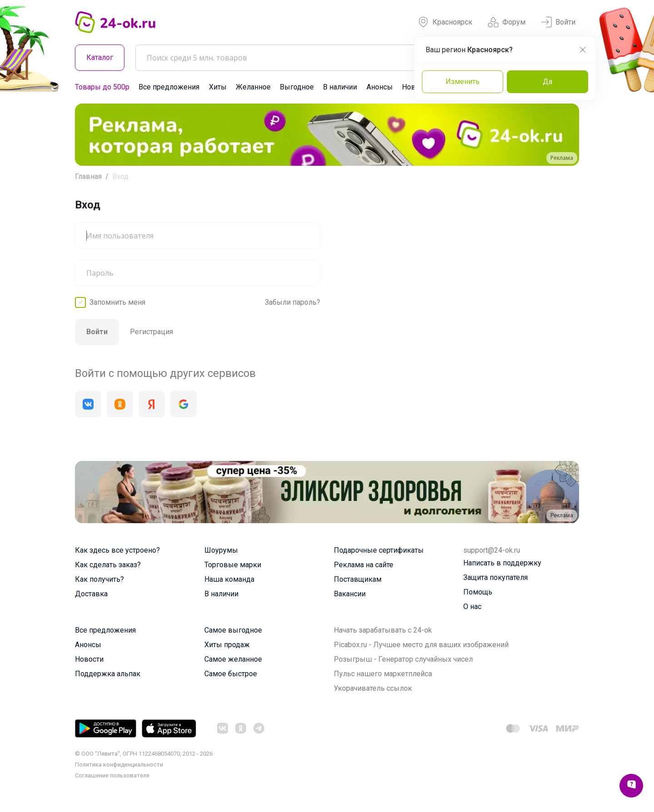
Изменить (463, 82)
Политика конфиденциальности (119, 765)
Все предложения (169, 87)
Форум (507, 22)
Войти (558, 22)
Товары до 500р (102, 87)
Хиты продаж (227, 645)
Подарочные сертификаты (379, 550)
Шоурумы (221, 550)
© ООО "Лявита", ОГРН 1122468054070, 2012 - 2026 (144, 754)
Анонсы (380, 87)
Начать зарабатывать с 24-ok (383, 630)
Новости (89, 659)
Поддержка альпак (108, 674)
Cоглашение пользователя (112, 775)
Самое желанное (233, 659)
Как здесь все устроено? (117, 550)
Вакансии (350, 594)
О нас (472, 607)
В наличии (340, 87)
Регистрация (151, 332)
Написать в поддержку (502, 563)
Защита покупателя (495, 577)
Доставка (91, 594)
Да (547, 82)
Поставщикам (358, 579)
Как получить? (99, 579)
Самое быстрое (231, 674)
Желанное (253, 87)
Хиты (218, 87)
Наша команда (229, 579)
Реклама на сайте (364, 565)
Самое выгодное (233, 630)
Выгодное (297, 87)
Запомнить (117, 302)
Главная (88, 176)
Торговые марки (233, 565)
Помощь (478, 592)
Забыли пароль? (292, 302)
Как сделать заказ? (108, 565)
